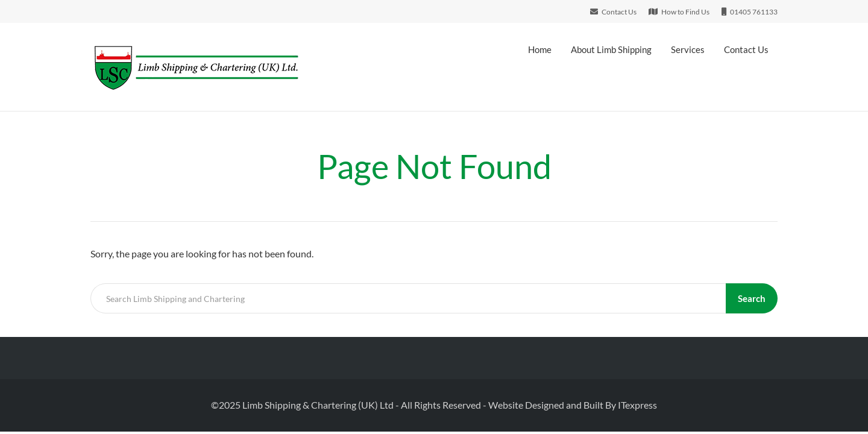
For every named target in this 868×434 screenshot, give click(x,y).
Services (688, 49)
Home (540, 49)
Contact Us (746, 49)
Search (752, 298)
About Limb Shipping (611, 49)
